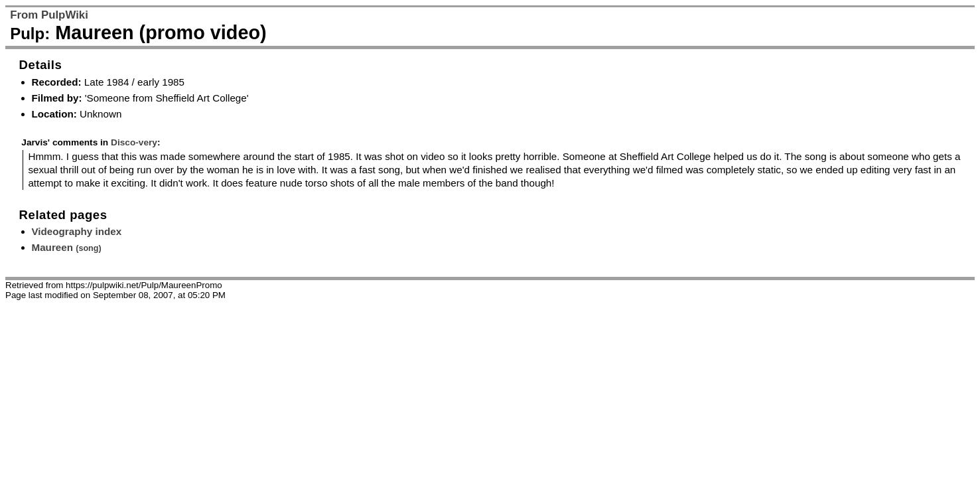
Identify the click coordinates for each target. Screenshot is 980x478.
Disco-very (134, 142)
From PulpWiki (49, 15)
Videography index (77, 231)
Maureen (67, 247)
